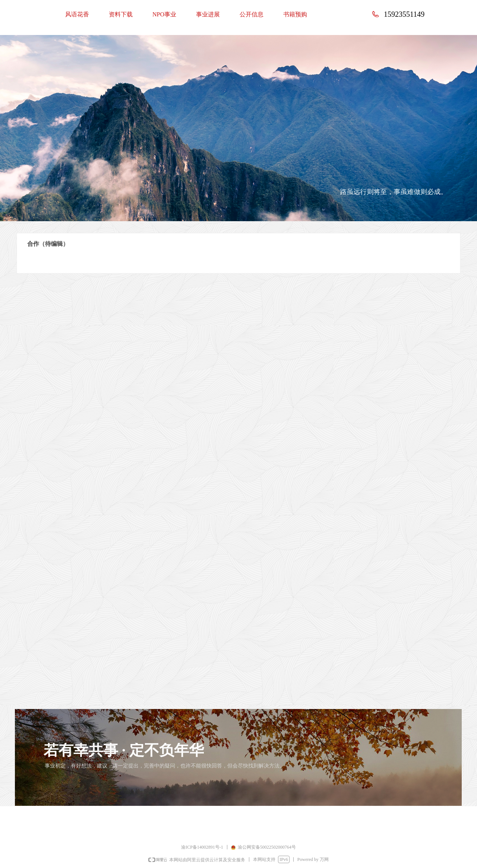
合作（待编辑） (64, 244)
